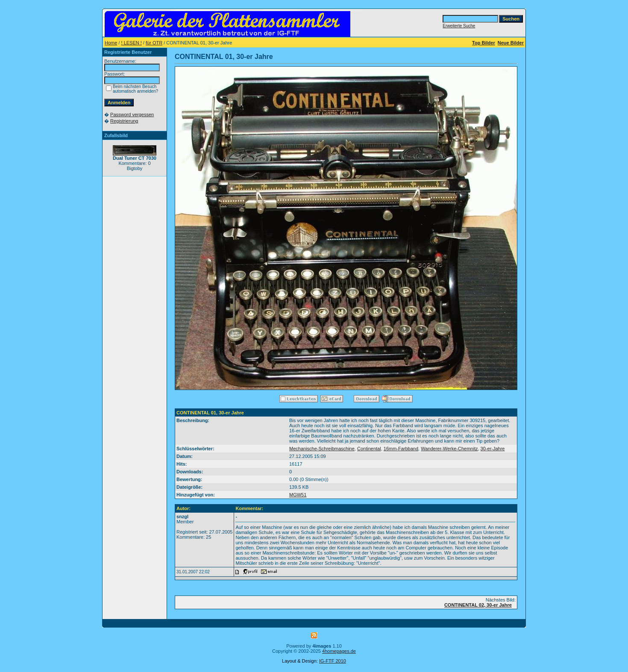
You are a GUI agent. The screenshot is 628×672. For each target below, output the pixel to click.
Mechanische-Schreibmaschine (322, 449)
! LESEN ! (132, 43)
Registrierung (124, 121)
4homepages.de (339, 651)
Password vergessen (132, 114)
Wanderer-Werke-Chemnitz (449, 449)
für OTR (154, 43)
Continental (369, 449)
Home (111, 43)
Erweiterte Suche (459, 26)
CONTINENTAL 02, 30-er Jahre (478, 605)
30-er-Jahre (493, 449)
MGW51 (298, 495)
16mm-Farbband (401, 449)
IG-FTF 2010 (333, 661)
